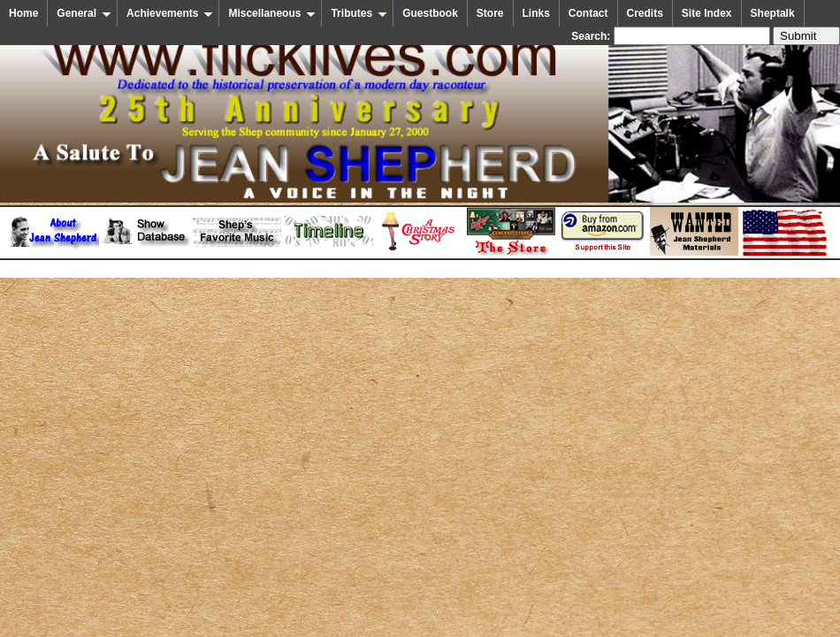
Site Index (707, 13)
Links (536, 13)
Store (490, 13)
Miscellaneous (272, 13)
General (84, 13)
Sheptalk (773, 13)
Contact (588, 13)
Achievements (170, 13)
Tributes (359, 13)
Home (23, 13)
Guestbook (430, 13)
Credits (645, 13)
